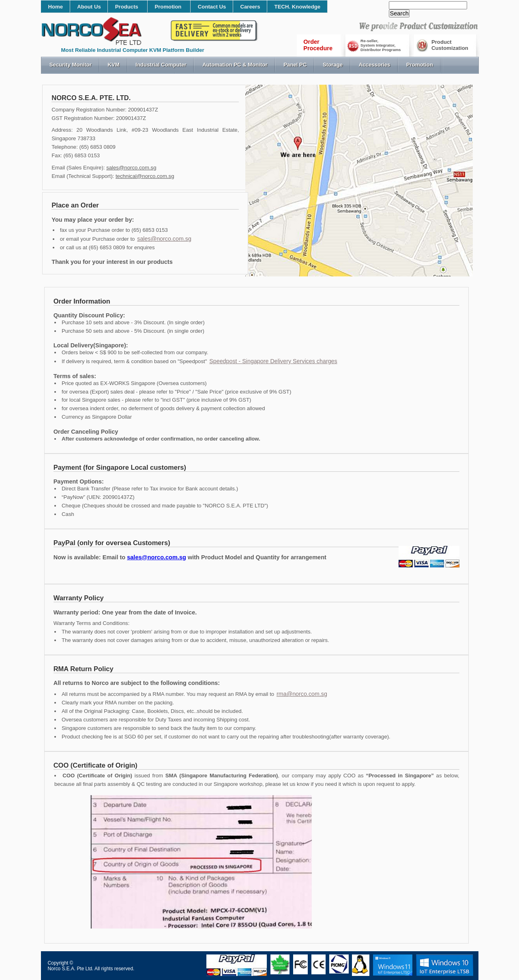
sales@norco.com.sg (131, 168)
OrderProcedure (318, 45)
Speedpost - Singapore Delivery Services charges (273, 361)
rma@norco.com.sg (302, 694)
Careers (250, 7)
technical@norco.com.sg (145, 176)
